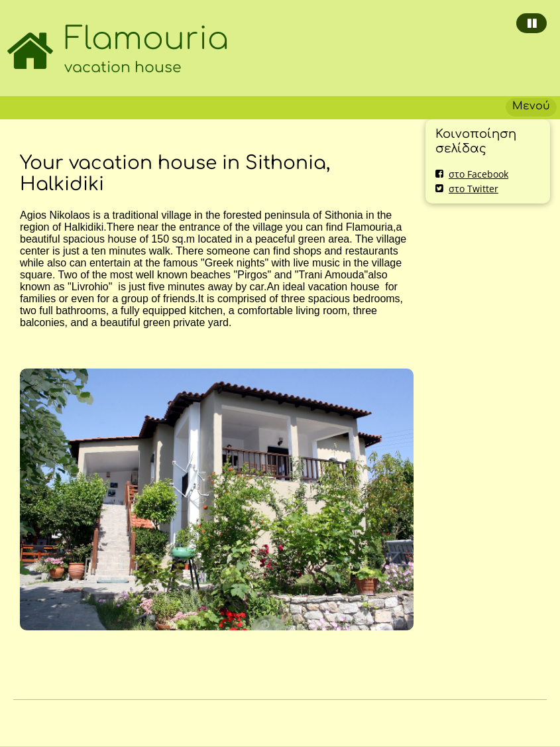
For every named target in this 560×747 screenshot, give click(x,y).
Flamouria (146, 39)
